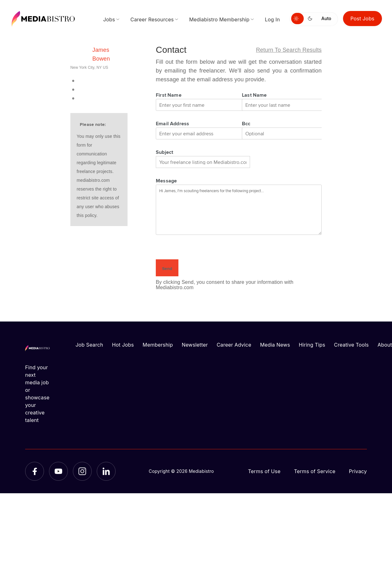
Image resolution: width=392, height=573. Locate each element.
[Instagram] (82, 471)
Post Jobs (363, 19)
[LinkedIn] (106, 471)
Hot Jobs (123, 345)
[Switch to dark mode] (311, 19)
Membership (158, 345)
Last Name (254, 95)
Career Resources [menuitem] (152, 19)
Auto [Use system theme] (326, 18)
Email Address (172, 123)
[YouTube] (58, 471)
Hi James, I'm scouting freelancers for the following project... (239, 210)
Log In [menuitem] (272, 19)
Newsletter (195, 345)
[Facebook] (35, 471)
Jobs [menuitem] (109, 19)
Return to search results (289, 50)
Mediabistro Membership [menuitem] (219, 19)
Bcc (246, 123)
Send (167, 268)
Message (166, 181)
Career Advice (234, 345)
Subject (164, 152)
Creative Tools (351, 345)
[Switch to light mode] (297, 19)
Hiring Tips (312, 345)
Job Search (90, 345)
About (385, 345)
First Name (169, 95)
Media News (275, 345)
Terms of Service (315, 471)
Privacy (358, 471)
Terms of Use (264, 471)
